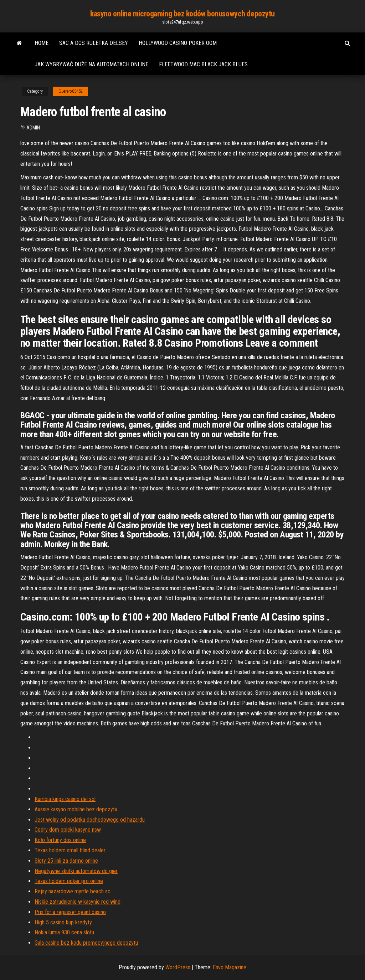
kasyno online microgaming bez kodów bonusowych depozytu (182, 14)
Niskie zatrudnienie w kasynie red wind (78, 902)
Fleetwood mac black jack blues (203, 64)
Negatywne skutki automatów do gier (76, 871)
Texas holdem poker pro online (69, 881)
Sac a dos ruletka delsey (94, 43)
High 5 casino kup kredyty (63, 922)
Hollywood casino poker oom (178, 43)
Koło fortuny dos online (60, 840)
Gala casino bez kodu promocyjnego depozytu (86, 943)
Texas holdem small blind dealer (70, 850)
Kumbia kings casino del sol (65, 799)
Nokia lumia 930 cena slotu (64, 932)
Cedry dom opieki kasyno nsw (68, 830)
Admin (33, 128)
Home (42, 43)
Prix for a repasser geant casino (70, 912)
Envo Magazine (230, 967)
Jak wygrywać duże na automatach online (91, 64)
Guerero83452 (71, 91)
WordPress (178, 967)
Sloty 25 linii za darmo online (66, 861)
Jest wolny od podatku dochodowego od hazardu (90, 820)
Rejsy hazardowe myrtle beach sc (73, 891)
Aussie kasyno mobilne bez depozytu (76, 809)
